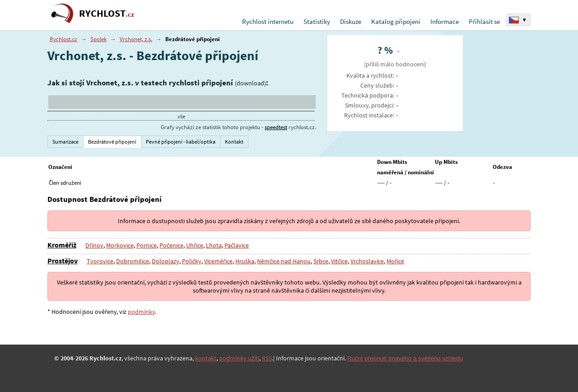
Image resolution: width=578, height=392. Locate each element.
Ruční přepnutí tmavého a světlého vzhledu (405, 358)
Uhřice (194, 245)
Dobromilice (133, 261)
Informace (445, 21)
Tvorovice (100, 261)
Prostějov (63, 261)
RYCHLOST (107, 13)
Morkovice (119, 245)
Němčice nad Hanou (283, 261)
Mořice (394, 261)
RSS (267, 358)
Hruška (244, 261)
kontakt (206, 358)
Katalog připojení (396, 21)
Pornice (146, 245)
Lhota (213, 245)
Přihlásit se (484, 21)
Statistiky (317, 21)
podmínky (141, 312)
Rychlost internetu (268, 21)
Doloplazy (165, 261)
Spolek (98, 39)
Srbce (320, 261)
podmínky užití (239, 358)
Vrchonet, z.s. (136, 39)
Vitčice (338, 261)
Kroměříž (62, 245)
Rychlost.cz (63, 39)
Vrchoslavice (366, 261)
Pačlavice (236, 245)
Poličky (191, 261)
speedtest (276, 127)
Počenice (171, 245)
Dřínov (94, 245)
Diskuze (351, 21)
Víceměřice (217, 261)
